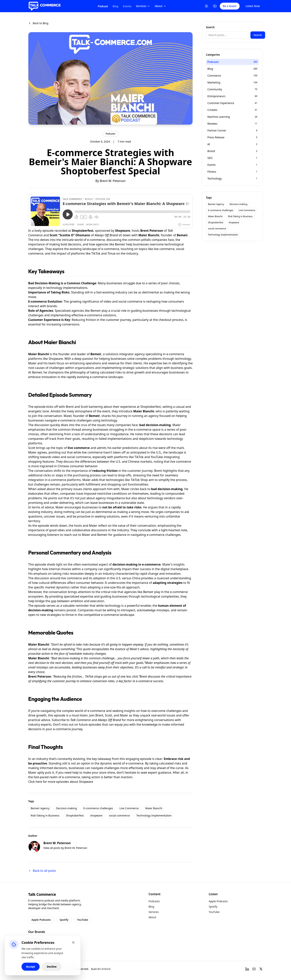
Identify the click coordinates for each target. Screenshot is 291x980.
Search (258, 35)
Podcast (103, 6)
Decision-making (66, 808)
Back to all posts (42, 871)
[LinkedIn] (247, 969)
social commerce (119, 815)
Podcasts (110, 134)
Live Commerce (129, 808)
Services (143, 6)
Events (127, 6)
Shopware (86, 782)
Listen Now (253, 6)
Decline (52, 967)
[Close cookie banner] (73, 942)
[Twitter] (261, 969)
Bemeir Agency (40, 808)
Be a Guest (230, 6)
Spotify (64, 920)
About (160, 6)
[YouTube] (215, 6)
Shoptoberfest (75, 815)
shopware (96, 815)
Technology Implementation (154, 815)
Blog (115, 6)
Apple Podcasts (41, 920)
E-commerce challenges (98, 808)
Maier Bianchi (149, 235)
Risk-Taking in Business (45, 815)
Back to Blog (38, 23)
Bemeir (182, 235)
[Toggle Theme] (206, 6)
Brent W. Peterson (113, 181)
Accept (31, 967)
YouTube (83, 920)
